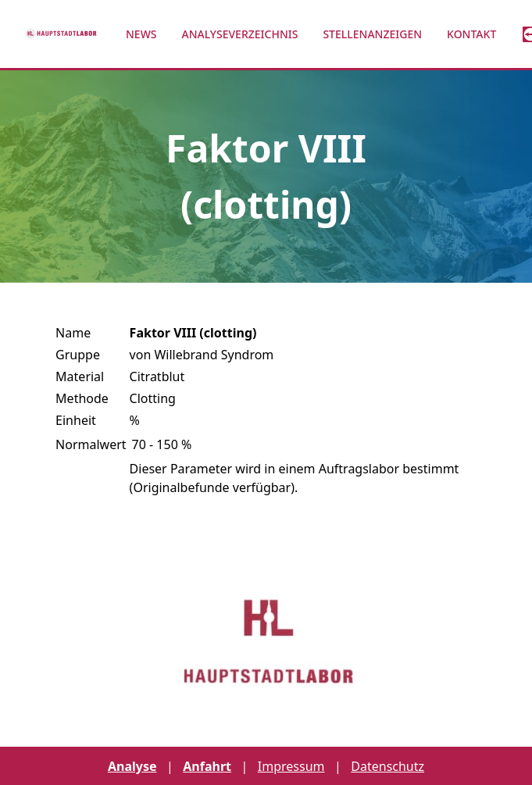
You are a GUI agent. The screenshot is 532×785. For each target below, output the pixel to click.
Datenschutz (387, 766)
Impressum (291, 766)
